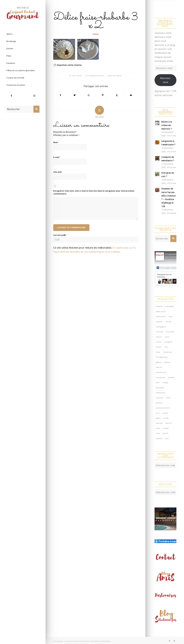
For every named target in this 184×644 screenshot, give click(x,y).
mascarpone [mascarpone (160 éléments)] (161, 372)
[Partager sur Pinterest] (103, 95)
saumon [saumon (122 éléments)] (169, 423)
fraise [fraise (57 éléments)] (158, 352)
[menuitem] (23, 34)
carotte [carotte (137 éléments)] (168, 322)
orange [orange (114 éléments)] (165, 382)
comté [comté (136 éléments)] (159, 342)
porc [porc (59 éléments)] (158, 413)
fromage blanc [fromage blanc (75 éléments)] (162, 357)
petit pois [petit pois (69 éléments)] (160, 398)
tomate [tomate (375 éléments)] (166, 428)
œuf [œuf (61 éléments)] (167, 438)
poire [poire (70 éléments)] (169, 398)
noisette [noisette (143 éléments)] (171, 377)
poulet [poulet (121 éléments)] (165, 413)
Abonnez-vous (166, 80)
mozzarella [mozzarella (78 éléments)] (160, 377)
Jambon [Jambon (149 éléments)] (167, 362)
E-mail (57, 157)
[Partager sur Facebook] (60, 95)
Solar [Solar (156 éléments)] (158, 428)
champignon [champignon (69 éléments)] (161, 327)
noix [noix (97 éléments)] (158, 382)
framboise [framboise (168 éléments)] (168, 352)
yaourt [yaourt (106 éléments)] (165, 433)
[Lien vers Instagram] (34, 96)
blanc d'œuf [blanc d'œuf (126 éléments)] (161, 311)
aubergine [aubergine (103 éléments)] (170, 306)
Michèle (117, 76)
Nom (56, 142)
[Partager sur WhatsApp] (89, 95)
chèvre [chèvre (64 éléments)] (159, 337)
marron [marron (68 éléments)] (159, 367)
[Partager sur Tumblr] (117, 95)
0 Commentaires (95, 76)
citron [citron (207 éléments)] (167, 337)
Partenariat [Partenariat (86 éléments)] (160, 393)
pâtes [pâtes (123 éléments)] (158, 418)
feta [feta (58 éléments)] (166, 347)
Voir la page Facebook (167, 268)
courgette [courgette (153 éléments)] (168, 342)
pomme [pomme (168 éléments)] (159, 403)
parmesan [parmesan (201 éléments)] (160, 388)
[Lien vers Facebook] (11, 96)
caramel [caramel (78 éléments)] (159, 322)
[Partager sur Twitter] (75, 95)
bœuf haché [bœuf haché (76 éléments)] (161, 316)
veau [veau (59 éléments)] (158, 433)
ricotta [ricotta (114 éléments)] (166, 418)
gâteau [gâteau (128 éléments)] (159, 362)
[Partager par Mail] (131, 95)
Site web (57, 172)
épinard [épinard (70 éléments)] (159, 438)
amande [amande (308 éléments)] (159, 306)
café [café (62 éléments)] (170, 316)
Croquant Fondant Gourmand (77, 640)
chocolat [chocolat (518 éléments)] (159, 332)
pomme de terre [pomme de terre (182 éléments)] (163, 408)
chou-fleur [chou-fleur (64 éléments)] (170, 332)
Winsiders (107, 640)
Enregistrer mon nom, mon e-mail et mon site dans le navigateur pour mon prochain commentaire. (94, 192)
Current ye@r (60, 235)
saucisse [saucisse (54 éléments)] (159, 423)
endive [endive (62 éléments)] (159, 347)
